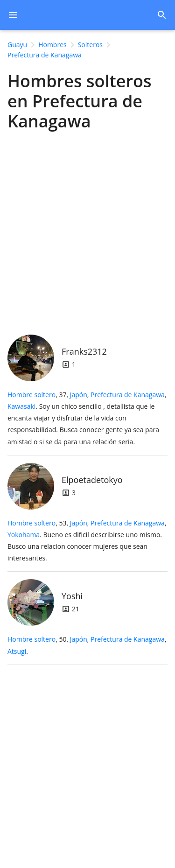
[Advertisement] (87, 230)
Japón (79, 395)
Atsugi (17, 651)
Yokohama (24, 535)
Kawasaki (21, 406)
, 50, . (87, 645)
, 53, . (87, 541)
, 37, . (87, 418)
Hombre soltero (31, 395)
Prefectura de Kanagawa (128, 395)
